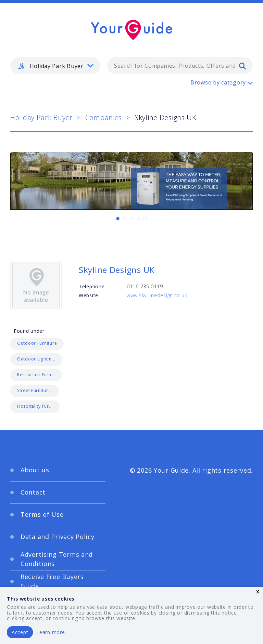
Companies (104, 117)
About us (35, 470)
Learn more (51, 632)
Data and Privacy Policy (58, 537)
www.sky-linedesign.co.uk (157, 295)
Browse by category (218, 82)
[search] (242, 66)
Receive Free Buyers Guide (52, 581)
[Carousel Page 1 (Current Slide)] (118, 219)
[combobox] (180, 66)
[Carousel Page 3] (131, 219)
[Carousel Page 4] (138, 219)
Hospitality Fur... (35, 406)
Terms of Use (42, 514)
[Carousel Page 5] (145, 219)
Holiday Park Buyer (41, 117)
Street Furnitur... (35, 390)
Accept (20, 632)
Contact (33, 492)
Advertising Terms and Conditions (57, 559)
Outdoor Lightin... (36, 359)
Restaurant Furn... (36, 375)
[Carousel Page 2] (125, 219)
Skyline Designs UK (117, 270)
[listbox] (55, 66)
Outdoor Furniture (37, 343)
